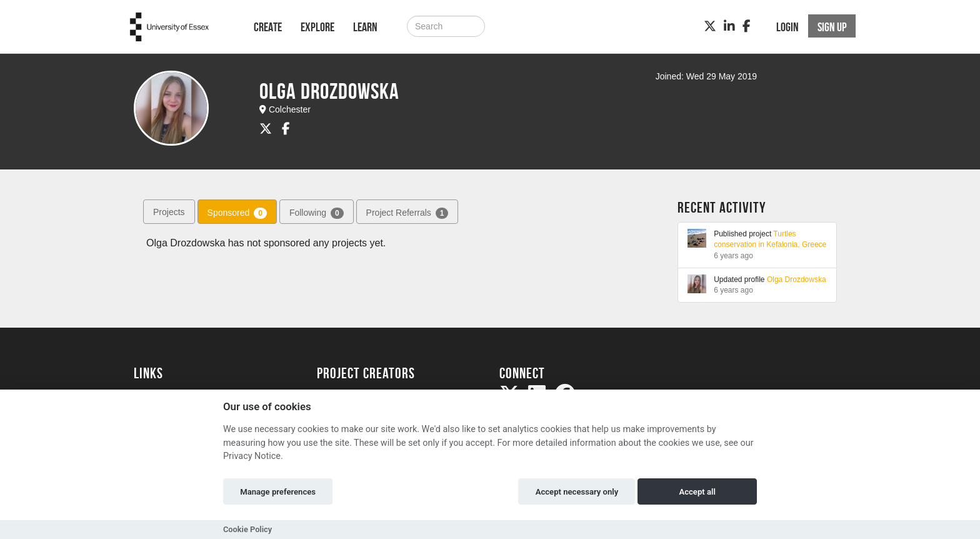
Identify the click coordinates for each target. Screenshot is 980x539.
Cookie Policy (247, 529)
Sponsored (237, 213)
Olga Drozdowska (797, 280)
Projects (169, 212)
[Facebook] (747, 26)
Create (268, 27)
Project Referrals (407, 213)
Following (317, 213)
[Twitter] (710, 26)
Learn (365, 27)
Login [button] (787, 27)
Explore (317, 27)
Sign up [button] (832, 27)
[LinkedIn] (729, 26)
